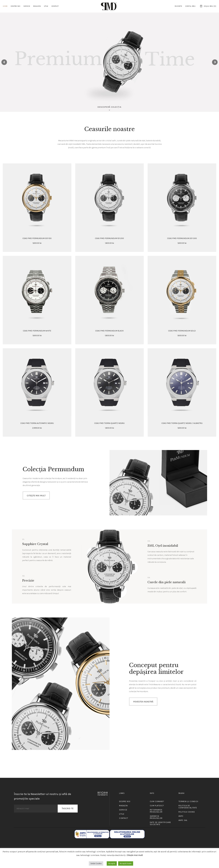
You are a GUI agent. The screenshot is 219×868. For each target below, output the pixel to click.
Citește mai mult (135, 855)
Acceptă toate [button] (126, 863)
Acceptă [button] (112, 863)
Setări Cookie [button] (96, 863)
